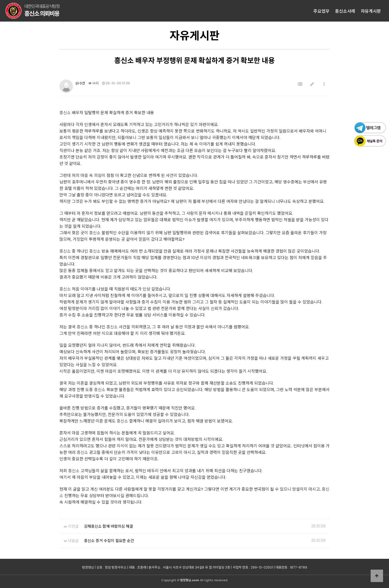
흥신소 (65, 113)
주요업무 (321, 11)
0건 (80, 83)
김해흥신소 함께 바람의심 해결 (108, 526)
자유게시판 (371, 11)
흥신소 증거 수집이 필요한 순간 (109, 541)
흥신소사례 (345, 11)
